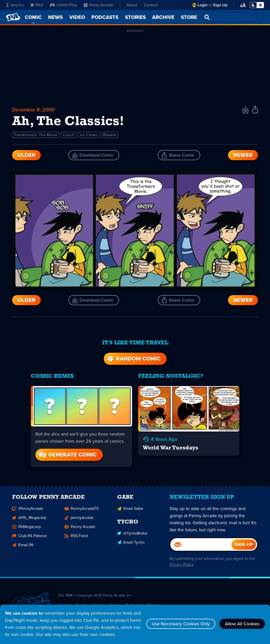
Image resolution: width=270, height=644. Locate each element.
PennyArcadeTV (82, 511)
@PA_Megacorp (29, 520)
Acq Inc (15, 5)
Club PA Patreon (30, 538)
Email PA (23, 547)
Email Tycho (131, 544)
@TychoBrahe (132, 535)
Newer (243, 155)
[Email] (201, 547)
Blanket (110, 135)
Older (26, 155)
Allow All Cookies (242, 624)
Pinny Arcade (98, 5)
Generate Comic (67, 455)
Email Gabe (130, 511)
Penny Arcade (80, 529)
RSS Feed (76, 538)
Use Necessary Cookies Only (181, 624)
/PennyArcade (28, 511)
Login (203, 5)
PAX (37, 5)
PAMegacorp (26, 529)
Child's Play (64, 5)
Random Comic (133, 359)
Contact (151, 5)
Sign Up (220, 5)
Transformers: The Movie (36, 135)
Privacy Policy (182, 567)
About (132, 5)
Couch (69, 135)
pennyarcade (79, 520)
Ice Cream (89, 135)
